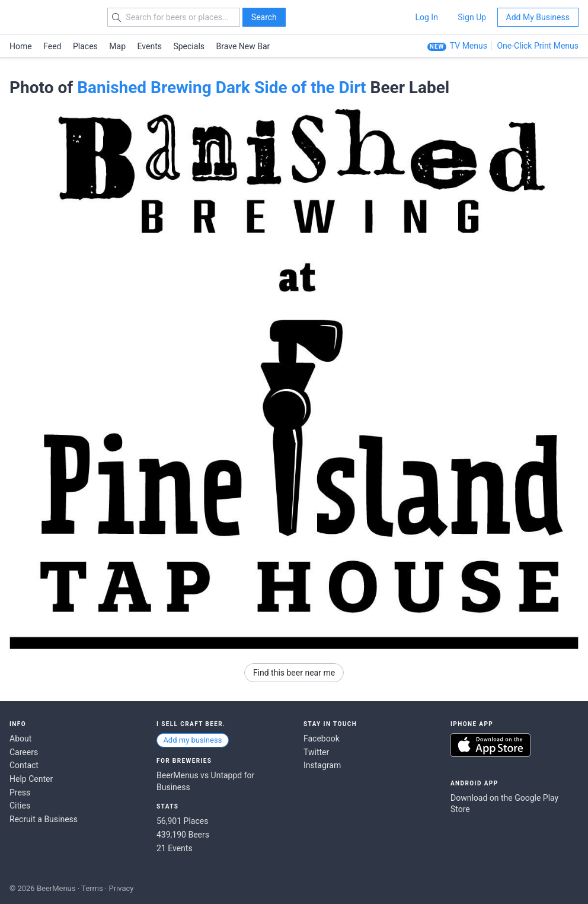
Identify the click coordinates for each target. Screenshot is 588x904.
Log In (426, 17)
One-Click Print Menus (538, 46)
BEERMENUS (52, 17)
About (20, 739)
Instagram (322, 765)
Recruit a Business (44, 819)
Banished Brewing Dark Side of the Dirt (221, 87)
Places (85, 46)
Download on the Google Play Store (504, 804)
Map (117, 46)
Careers (24, 752)
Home (21, 46)
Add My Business (538, 17)
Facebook (322, 739)
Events (150, 46)
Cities (20, 806)
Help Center (31, 779)
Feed (52, 46)
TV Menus (469, 46)
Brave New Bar (243, 46)
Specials (189, 46)
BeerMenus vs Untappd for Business (205, 781)
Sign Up (472, 17)
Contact (24, 765)
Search (264, 17)
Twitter (316, 752)
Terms (92, 888)
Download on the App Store (490, 745)
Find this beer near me (294, 673)
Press (20, 792)
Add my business (192, 740)
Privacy (121, 888)
